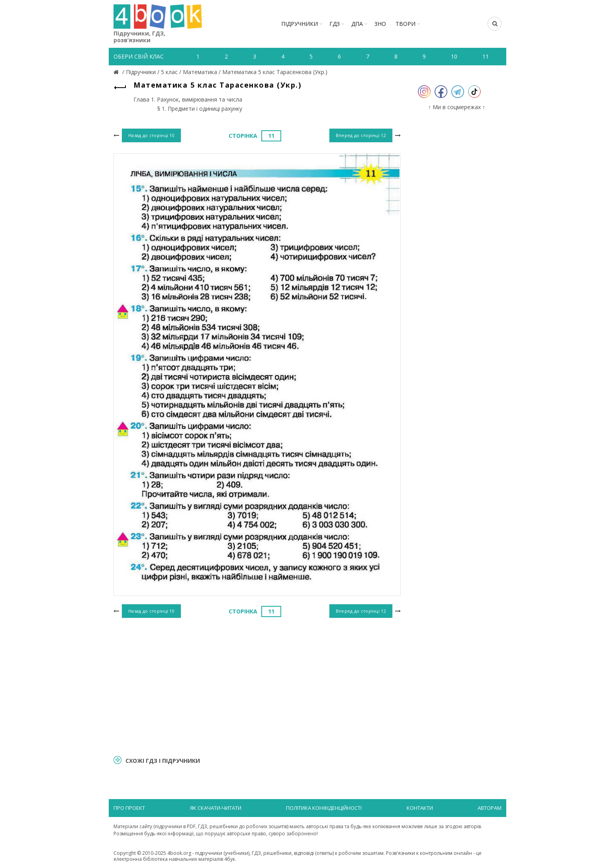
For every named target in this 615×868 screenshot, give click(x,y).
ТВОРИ (405, 24)
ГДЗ (335, 24)
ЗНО (380, 24)
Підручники (300, 24)
